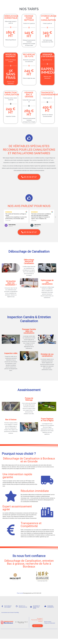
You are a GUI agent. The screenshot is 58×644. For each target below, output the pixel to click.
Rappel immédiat (49, 71)
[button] (55, 218)
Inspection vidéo (11, 355)
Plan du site (20, 595)
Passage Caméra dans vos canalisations (29, 333)
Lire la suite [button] (8, 221)
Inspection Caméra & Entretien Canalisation (29, 321)
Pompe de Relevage (29, 401)
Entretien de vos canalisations (47, 357)
